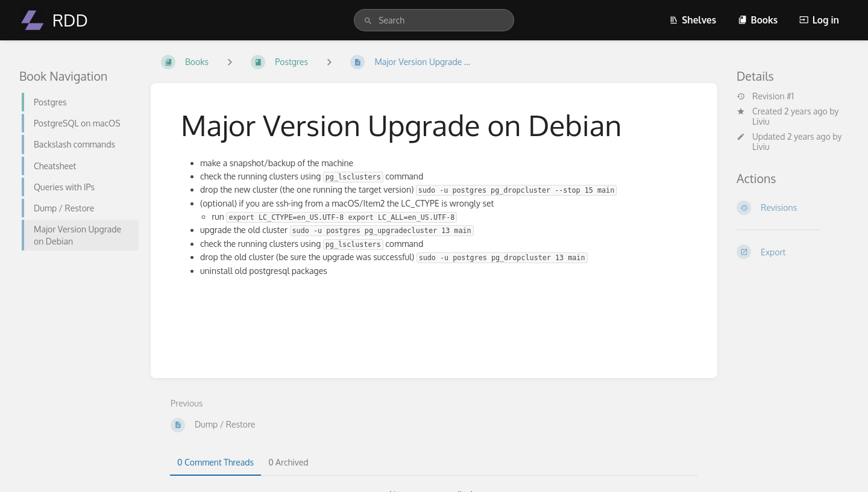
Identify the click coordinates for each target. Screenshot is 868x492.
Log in (819, 20)
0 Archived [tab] (288, 462)
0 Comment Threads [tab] (215, 462)
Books (758, 20)
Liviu (761, 121)
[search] (434, 20)
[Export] (793, 252)
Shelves (693, 20)
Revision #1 (765, 96)
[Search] (368, 21)
